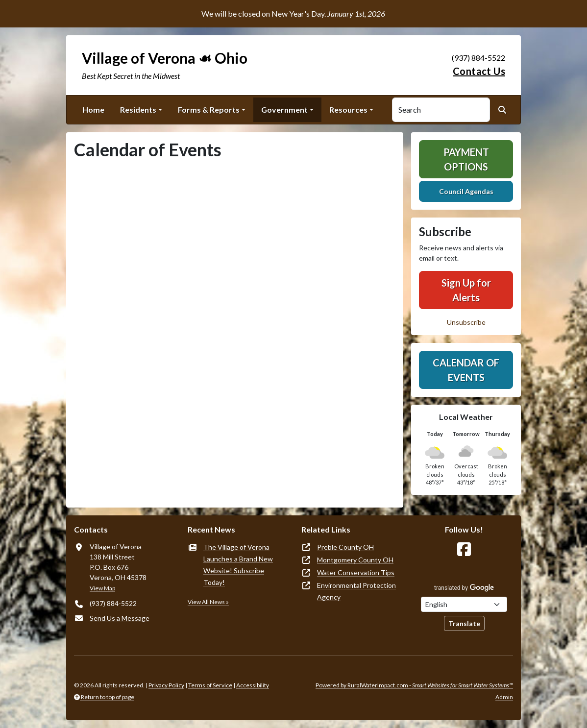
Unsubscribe (466, 322)
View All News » (208, 602)
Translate (464, 623)
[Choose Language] (464, 604)
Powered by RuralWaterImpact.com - (414, 685)
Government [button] (284, 109)
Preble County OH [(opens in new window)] (345, 547)
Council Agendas (466, 191)
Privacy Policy (166, 685)
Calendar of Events (466, 370)
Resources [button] (348, 109)
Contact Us (479, 71)
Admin (504, 697)
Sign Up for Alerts (466, 290)
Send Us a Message (120, 618)
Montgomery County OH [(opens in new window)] (355, 560)
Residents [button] (138, 109)
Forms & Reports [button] (209, 109)
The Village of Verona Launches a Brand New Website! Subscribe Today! (238, 565)
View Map (102, 588)
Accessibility (253, 685)
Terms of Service (210, 685)
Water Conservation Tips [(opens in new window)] (356, 572)
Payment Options (466, 159)
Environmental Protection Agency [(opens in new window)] (356, 591)
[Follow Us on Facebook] (464, 549)
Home (93, 109)
